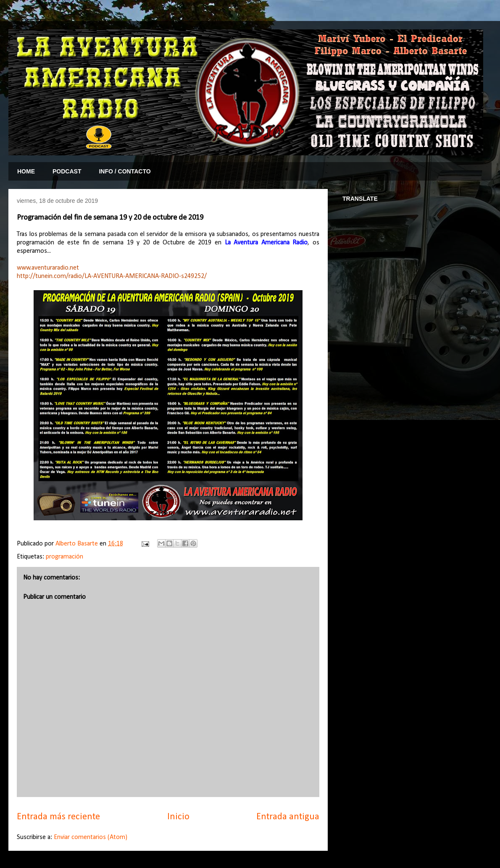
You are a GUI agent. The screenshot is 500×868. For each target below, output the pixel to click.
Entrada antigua (288, 817)
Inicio (178, 817)
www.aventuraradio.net (48, 268)
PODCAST (67, 171)
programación (64, 557)
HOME (26, 171)
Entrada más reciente (58, 817)
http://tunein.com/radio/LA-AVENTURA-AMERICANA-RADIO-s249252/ (112, 276)
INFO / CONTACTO (125, 171)
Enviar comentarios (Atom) (91, 837)
